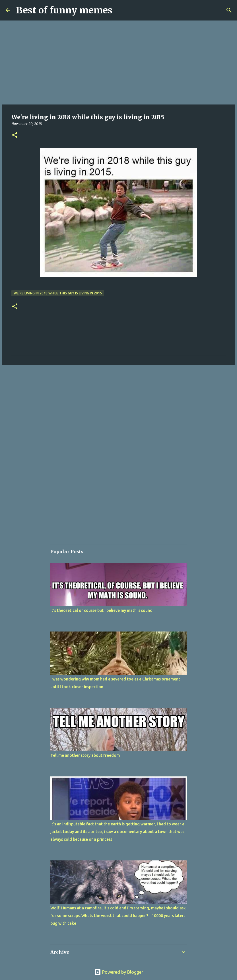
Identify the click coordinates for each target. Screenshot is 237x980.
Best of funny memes (64, 10)
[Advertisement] (118, 63)
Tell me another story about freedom (85, 755)
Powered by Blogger (119, 972)
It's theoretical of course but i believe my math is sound (101, 610)
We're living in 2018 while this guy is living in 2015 (58, 293)
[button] (15, 135)
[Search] (229, 10)
